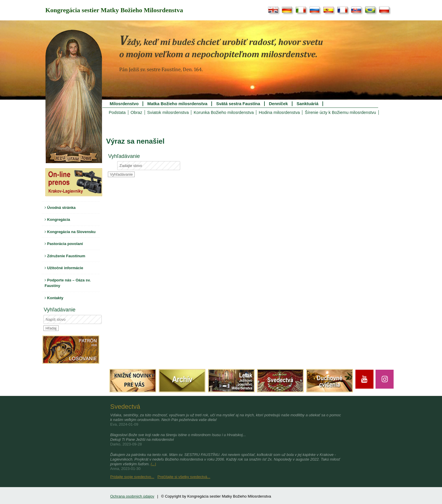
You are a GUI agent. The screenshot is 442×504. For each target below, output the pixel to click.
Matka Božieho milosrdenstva (177, 104)
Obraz (136, 112)
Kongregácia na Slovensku (70, 232)
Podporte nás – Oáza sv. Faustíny (68, 283)
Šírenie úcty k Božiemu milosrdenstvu (340, 112)
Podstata (117, 112)
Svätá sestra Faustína (238, 104)
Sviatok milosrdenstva (168, 112)
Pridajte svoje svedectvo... (132, 477)
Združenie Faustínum (65, 256)
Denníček (278, 104)
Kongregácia (57, 220)
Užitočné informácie (64, 268)
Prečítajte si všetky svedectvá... (184, 477)
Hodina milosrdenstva (279, 112)
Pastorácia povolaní (64, 244)
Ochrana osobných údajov (132, 496)
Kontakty (54, 298)
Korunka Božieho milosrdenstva (224, 112)
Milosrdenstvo (124, 104)
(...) (153, 464)
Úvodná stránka (60, 208)
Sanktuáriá (307, 104)
